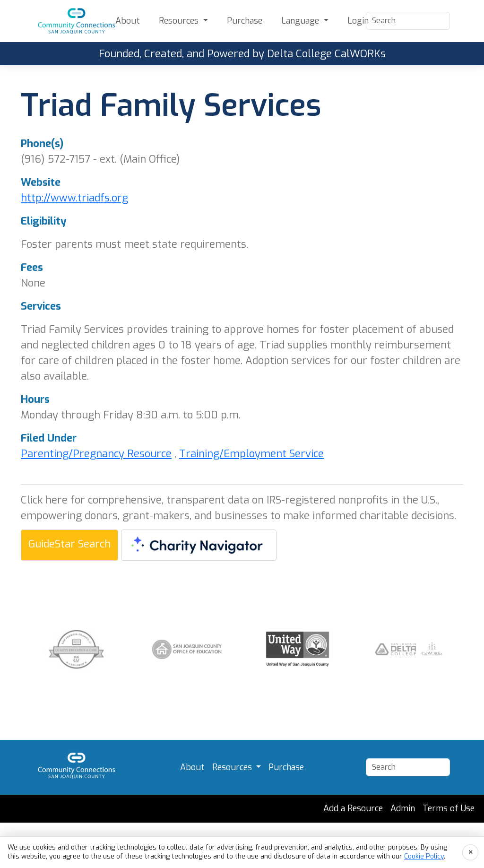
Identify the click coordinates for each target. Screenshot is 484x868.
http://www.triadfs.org (74, 198)
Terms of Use (449, 808)
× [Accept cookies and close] (471, 852)
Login (358, 21)
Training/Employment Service (251, 454)
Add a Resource (353, 808)
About (128, 21)
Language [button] (301, 21)
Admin (403, 808)
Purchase (245, 21)
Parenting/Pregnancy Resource (96, 454)
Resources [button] (180, 21)
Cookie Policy (424, 856)
